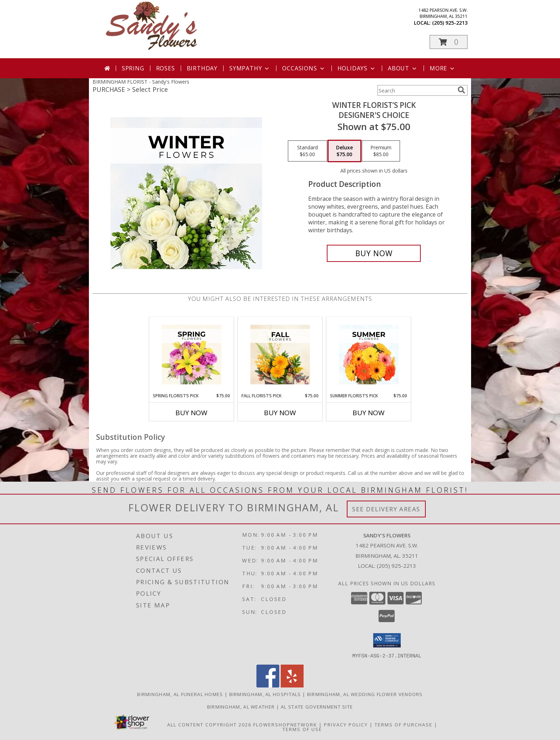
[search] (461, 90)
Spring (133, 68)
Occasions (304, 68)
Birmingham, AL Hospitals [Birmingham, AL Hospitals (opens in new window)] (265, 694)
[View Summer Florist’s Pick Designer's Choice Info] (369, 355)
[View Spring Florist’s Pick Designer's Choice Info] (192, 355)
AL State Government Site (317, 706)
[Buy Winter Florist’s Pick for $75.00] (374, 253)
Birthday (202, 68)
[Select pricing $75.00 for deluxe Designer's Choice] (344, 151)
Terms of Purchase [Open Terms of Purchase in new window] (404, 724)
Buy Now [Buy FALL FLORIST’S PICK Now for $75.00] (280, 413)
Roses (166, 68)
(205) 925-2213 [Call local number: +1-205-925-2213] (450, 23)
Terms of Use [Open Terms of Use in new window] (302, 729)
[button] (449, 42)
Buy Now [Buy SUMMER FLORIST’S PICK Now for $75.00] (369, 413)
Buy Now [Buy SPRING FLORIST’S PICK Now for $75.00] (191, 413)
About (403, 68)
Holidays (357, 68)
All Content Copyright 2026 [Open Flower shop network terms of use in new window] (209, 724)
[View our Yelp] (292, 685)
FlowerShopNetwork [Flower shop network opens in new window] (285, 724)
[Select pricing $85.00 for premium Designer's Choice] (381, 151)
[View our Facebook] (268, 685)
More (443, 68)
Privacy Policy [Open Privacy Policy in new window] (346, 724)
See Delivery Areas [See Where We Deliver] (386, 509)
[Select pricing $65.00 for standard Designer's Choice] (307, 151)
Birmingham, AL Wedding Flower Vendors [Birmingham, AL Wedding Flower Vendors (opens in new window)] (365, 694)
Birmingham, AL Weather (241, 706)
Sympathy (250, 68)
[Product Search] (416, 90)
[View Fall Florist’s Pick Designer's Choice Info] (280, 355)
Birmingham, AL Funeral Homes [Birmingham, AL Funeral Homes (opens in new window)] (180, 694)
